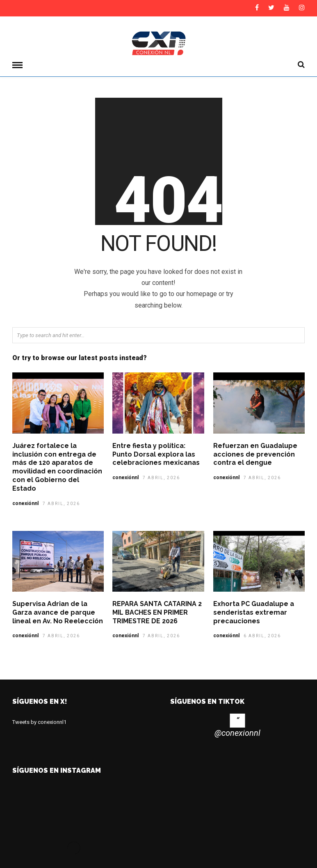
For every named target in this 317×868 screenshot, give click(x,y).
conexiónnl (25, 503)
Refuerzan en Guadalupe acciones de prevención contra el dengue (255, 454)
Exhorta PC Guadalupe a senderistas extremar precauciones (254, 612)
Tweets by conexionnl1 (39, 722)
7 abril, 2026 (61, 503)
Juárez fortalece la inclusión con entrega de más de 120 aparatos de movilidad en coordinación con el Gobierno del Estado (57, 467)
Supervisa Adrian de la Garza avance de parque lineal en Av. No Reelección (58, 612)
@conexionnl (237, 733)
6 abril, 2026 (262, 635)
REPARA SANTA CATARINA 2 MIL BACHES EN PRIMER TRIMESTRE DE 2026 (157, 612)
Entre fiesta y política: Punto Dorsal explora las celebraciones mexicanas (157, 454)
